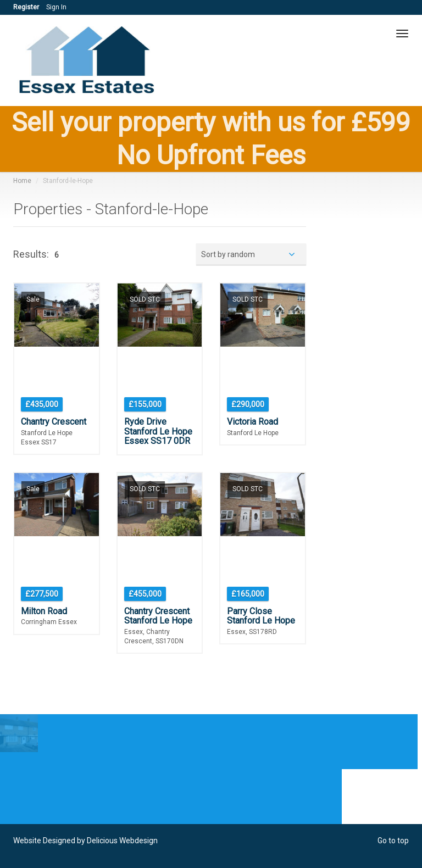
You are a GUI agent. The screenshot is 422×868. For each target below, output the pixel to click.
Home (22, 181)
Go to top (393, 841)
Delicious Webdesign (122, 841)
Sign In (56, 7)
